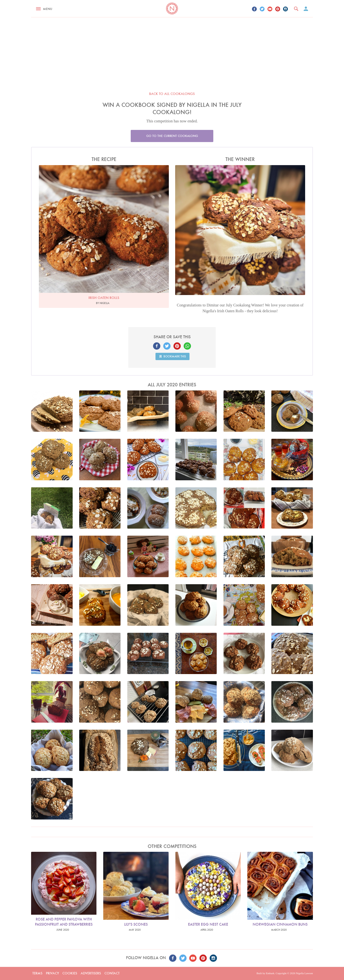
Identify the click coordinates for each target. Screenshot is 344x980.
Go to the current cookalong (172, 136)
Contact (112, 973)
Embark (270, 973)
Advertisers (91, 973)
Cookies (70, 973)
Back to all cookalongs (172, 94)
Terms (37, 973)
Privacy (52, 973)
